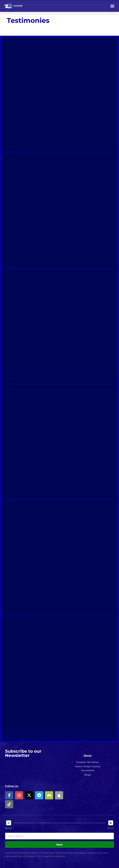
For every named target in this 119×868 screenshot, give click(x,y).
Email (111, 828)
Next (60, 845)
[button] (112, 6)
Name (9, 828)
